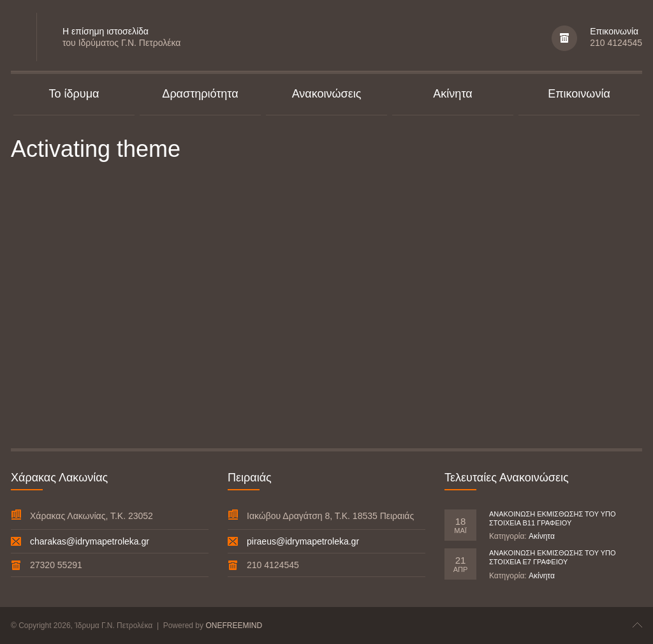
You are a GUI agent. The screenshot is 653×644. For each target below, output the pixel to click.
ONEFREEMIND (234, 626)
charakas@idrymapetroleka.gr (90, 541)
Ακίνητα (542, 536)
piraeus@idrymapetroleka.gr (303, 541)
